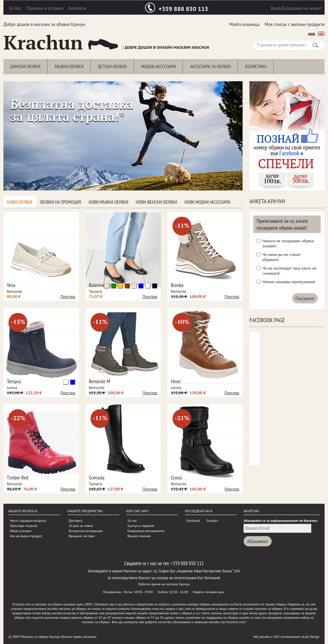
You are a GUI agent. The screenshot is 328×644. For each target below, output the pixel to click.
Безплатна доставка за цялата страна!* (72, 110)
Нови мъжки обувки (108, 202)
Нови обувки (20, 202)
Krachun (61, 42)
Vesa (11, 285)
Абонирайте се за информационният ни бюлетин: (281, 521)
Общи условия (20, 531)
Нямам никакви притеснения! (289, 282)
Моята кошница (244, 24)
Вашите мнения (139, 536)
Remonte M (99, 381)
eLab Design (311, 637)
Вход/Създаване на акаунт (296, 8)
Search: (257, 37)
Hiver (176, 381)
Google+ (212, 521)
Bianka (177, 285)
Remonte (15, 291)
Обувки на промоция (60, 202)
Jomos (12, 388)
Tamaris (95, 291)
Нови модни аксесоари (207, 202)
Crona (176, 477)
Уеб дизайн (262, 637)
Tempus (14, 381)
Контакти (77, 8)
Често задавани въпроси (28, 521)
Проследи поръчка (24, 526)
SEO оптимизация (287, 637)
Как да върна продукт (26, 536)
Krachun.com (22, 604)
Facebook (193, 521)
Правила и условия (45, 8)
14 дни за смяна (81, 526)
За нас (132, 521)
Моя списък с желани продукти (295, 24)
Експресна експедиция (86, 531)
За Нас (15, 8)
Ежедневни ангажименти (146, 531)
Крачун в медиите (141, 526)
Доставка (76, 521)
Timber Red (18, 477)
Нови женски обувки (156, 202)
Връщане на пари (82, 536)
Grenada (97, 477)
